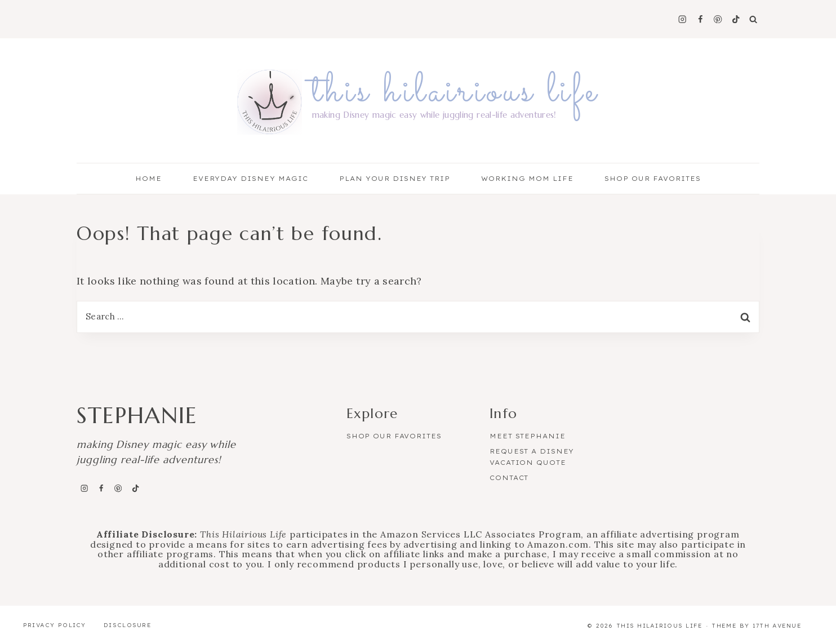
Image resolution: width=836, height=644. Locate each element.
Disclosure (128, 625)
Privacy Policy (55, 625)
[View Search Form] (753, 19)
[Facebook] (700, 19)
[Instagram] (682, 19)
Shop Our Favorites (653, 179)
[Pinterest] (718, 19)
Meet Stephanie (527, 436)
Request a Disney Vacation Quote (532, 457)
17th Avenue (777, 626)
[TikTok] (736, 19)
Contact (509, 478)
